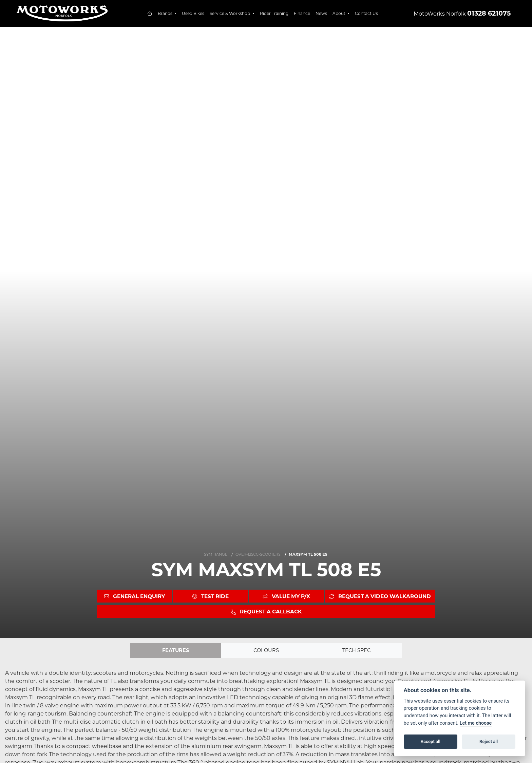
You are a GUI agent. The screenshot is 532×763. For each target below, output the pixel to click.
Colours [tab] (266, 651)
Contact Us (366, 13)
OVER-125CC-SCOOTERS (258, 554)
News (321, 13)
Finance (302, 13)
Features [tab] (175, 651)
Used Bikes (193, 13)
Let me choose (476, 723)
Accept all (431, 741)
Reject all (489, 741)
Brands (166, 13)
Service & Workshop (230, 13)
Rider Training (274, 13)
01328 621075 (489, 13)
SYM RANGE (216, 554)
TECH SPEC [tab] (356, 651)
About (339, 13)
